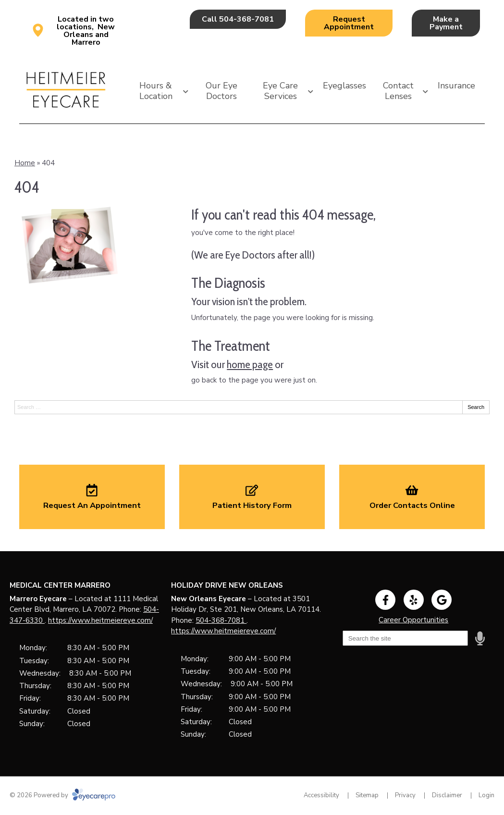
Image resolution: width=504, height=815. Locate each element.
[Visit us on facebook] (385, 600)
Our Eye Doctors (221, 91)
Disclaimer (447, 795)
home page (250, 364)
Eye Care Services (280, 91)
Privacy (405, 795)
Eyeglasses (344, 86)
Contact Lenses (398, 91)
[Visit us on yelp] (414, 600)
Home (25, 163)
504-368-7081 (221, 620)
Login (486, 795)
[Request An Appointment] (92, 497)
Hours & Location (156, 91)
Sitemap (367, 795)
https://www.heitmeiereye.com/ (100, 620)
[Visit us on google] (442, 600)
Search (476, 407)
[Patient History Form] (252, 497)
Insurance (456, 86)
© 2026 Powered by (62, 795)
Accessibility (321, 795)
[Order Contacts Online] (412, 497)
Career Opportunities (413, 620)
